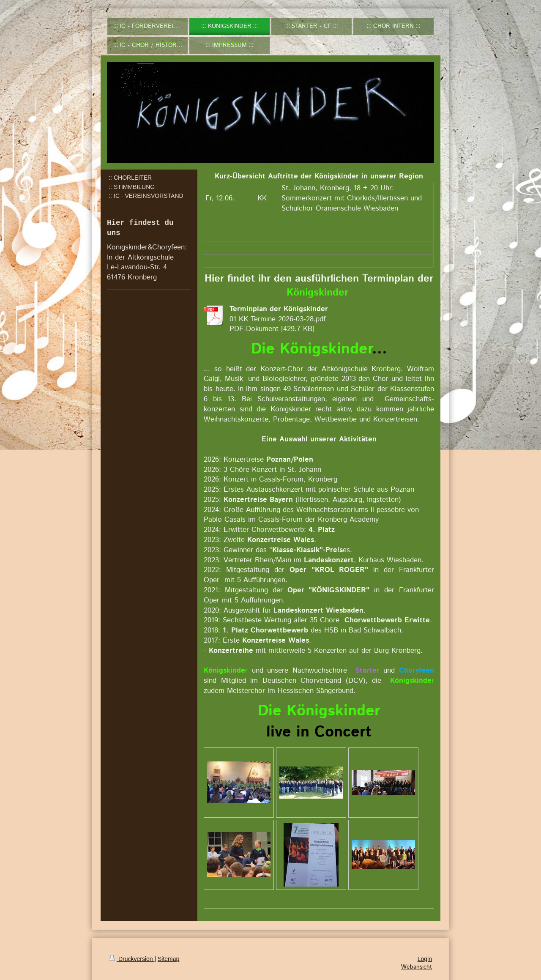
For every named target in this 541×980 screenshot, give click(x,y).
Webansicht (417, 967)
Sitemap (168, 959)
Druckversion (132, 959)
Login (425, 959)
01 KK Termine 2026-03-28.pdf (277, 319)
